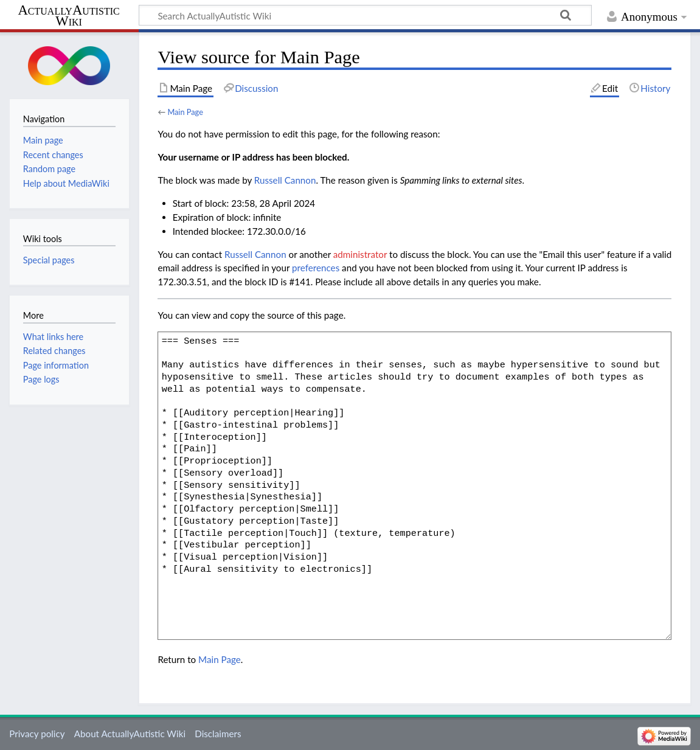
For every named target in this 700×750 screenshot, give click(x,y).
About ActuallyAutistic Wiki (130, 734)
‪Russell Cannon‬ (285, 180)
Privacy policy (37, 734)
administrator (360, 254)
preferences (316, 268)
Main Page (185, 112)
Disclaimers (218, 734)
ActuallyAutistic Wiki (68, 16)
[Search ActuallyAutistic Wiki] (365, 15)
